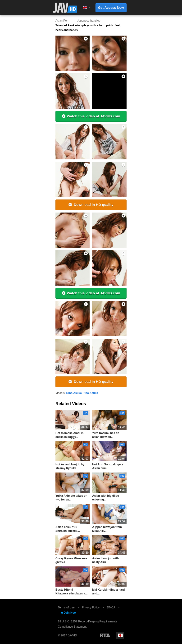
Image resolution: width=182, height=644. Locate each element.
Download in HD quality (91, 205)
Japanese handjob (89, 21)
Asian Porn (62, 21)
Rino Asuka (74, 393)
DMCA (111, 607)
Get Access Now (111, 8)
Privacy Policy (91, 607)
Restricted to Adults (105, 635)
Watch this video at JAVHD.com (91, 116)
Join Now (68, 613)
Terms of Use (66, 607)
